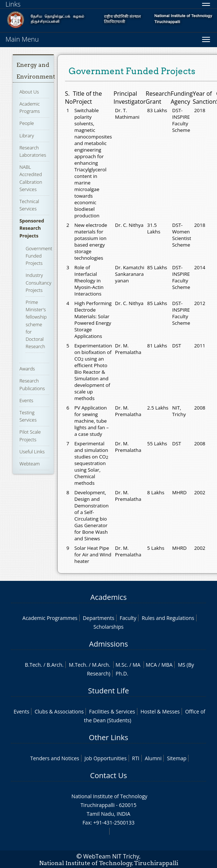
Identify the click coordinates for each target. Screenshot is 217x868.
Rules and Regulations (168, 618)
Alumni (153, 758)
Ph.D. (122, 673)
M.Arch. (101, 665)
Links (13, 4)
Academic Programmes (50, 618)
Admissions (108, 644)
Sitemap (177, 758)
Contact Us (108, 775)
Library (27, 136)
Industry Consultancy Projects (38, 282)
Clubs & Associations (59, 711)
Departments (99, 618)
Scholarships (108, 627)
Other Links (108, 737)
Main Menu (22, 39)
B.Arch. (55, 665)
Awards (27, 369)
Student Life (108, 691)
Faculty (128, 618)
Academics (108, 597)
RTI (136, 758)
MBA (167, 665)
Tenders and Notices (55, 758)
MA (136, 665)
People (27, 123)
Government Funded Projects (39, 256)
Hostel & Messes (160, 711)
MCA (151, 665)
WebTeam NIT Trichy (111, 856)
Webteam (29, 464)
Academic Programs (30, 107)
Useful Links (32, 452)
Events (26, 400)
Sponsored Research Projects (32, 228)
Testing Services (28, 416)
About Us (29, 92)
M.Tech (78, 665)
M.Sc (121, 665)
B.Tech (33, 665)
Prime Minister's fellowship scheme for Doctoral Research (36, 324)
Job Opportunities (105, 758)
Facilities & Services (112, 711)
